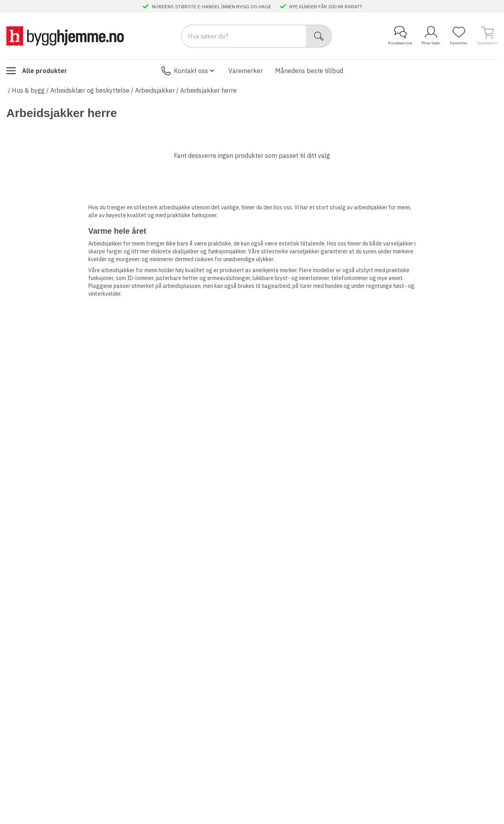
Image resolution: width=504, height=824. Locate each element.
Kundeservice (400, 36)
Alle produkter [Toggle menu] (37, 71)
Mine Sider (431, 36)
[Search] (244, 36)
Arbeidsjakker (155, 90)
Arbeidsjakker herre (208, 90)
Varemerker (246, 71)
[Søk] (319, 36)
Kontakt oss (189, 71)
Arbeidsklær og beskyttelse (90, 90)
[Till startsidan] (65, 36)
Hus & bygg (28, 90)
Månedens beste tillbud (309, 71)
